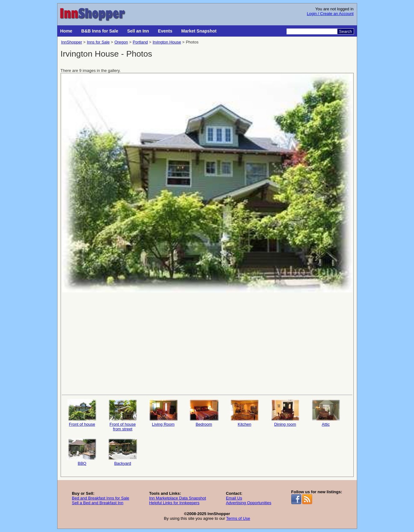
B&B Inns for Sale (100, 31)
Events (165, 31)
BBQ (82, 452)
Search (345, 31)
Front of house (82, 413)
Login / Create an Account (330, 14)
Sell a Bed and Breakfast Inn (98, 503)
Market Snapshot (199, 31)
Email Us (234, 498)
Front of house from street (123, 415)
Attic (326, 413)
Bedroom (204, 413)
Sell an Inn (138, 31)
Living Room (163, 413)
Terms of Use (238, 518)
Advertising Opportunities (249, 503)
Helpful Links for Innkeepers (174, 503)
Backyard (123, 452)
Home (66, 31)
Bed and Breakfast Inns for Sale (101, 498)
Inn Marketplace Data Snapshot (177, 498)
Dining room (285, 413)
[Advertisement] (207, 343)
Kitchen (245, 413)
